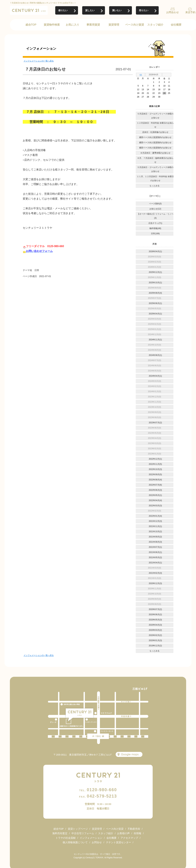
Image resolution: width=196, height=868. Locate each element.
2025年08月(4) (155, 293)
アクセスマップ (129, 838)
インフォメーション (91, 838)
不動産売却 (134, 829)
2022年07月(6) (155, 485)
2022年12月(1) (155, 459)
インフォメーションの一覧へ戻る (39, 61)
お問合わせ (172, 12)
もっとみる (154, 186)
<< (141, 75)
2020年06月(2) (155, 615)
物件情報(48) (155, 228)
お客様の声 (123, 833)
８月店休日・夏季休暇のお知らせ (155, 153)
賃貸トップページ (78, 829)
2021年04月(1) (155, 563)
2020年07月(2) (155, 609)
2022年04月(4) (155, 500)
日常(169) (155, 234)
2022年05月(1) (155, 495)
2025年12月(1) (155, 272)
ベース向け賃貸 (135, 25)
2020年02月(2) (155, 635)
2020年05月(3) (155, 620)
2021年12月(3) (155, 521)
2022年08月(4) (155, 480)
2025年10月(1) (155, 283)
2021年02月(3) (155, 573)
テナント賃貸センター (119, 842)
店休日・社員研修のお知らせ (155, 132)
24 (164, 93)
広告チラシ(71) (155, 223)
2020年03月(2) (155, 630)
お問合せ (97, 842)
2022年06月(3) (155, 490)
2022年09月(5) (155, 474)
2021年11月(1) (155, 526)
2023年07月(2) (155, 423)
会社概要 (176, 25)
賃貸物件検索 (52, 25)
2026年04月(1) (155, 251)
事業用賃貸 (93, 25)
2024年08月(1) (155, 355)
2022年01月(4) (155, 516)
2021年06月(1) (155, 552)
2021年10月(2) (155, 532)
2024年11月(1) (155, 340)
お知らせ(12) (155, 209)
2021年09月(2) (155, 537)
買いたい (117, 10)
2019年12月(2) (155, 646)
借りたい (63, 10)
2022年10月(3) (155, 469)
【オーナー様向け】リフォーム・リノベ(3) (155, 216)
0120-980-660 (98, 790)
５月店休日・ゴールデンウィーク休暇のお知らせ (155, 116)
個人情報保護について (75, 842)
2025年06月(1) (155, 303)
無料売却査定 (60, 833)
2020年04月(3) (155, 625)
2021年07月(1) (155, 547)
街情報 (138, 833)
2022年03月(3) (155, 506)
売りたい (144, 10)
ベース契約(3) (155, 204)
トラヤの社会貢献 (66, 838)
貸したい (90, 10)
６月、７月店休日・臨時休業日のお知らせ (155, 160)
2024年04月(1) (155, 376)
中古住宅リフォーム (83, 833)
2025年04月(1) (155, 314)
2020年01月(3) (155, 640)
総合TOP (31, 25)
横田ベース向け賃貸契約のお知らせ (155, 137)
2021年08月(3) (155, 542)
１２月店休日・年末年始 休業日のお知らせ (155, 125)
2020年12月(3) (155, 583)
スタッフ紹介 (155, 25)
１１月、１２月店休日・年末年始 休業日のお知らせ (155, 179)
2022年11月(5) (155, 464)
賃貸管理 (114, 25)
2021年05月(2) (155, 557)
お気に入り (72, 25)
